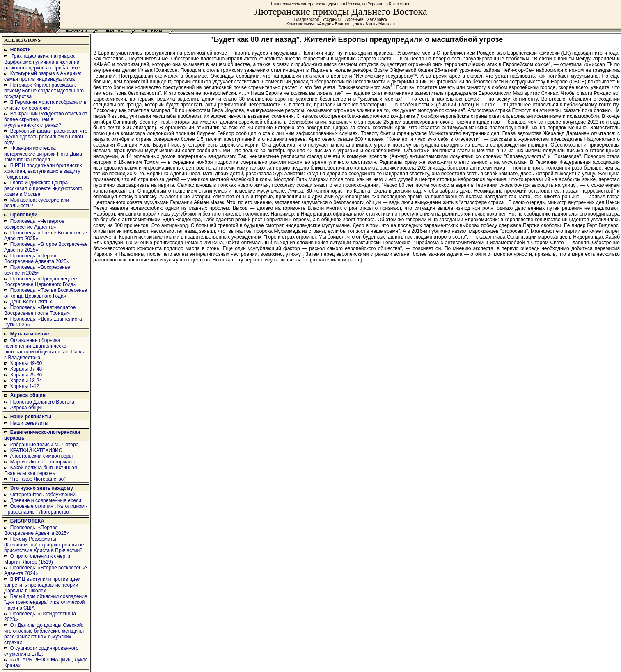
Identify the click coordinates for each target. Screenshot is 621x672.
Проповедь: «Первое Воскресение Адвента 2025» (37, 259)
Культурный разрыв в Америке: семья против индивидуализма (43, 76)
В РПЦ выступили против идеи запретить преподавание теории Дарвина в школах (42, 585)
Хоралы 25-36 (26, 375)
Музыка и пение (30, 334)
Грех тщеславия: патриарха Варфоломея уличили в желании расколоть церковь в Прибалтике (42, 62)
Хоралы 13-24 (26, 381)
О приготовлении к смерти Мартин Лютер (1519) (37, 559)
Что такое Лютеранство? (38, 479)
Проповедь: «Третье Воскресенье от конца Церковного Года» (46, 293)
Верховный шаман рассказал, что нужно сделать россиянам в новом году (46, 137)
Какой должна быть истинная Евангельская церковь (40, 470)
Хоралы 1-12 (25, 386)
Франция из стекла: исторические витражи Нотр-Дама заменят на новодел (43, 154)
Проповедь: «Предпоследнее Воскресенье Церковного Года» (40, 282)
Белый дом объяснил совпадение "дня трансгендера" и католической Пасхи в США (46, 602)
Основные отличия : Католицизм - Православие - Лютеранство (46, 509)
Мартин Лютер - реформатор (43, 462)
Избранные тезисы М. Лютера (45, 445)
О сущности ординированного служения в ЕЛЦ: (41, 651)
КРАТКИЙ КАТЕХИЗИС (36, 450)
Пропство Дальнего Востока (42, 402)
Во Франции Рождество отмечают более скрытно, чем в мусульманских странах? (46, 119)
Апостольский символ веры (41, 456)
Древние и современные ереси (46, 500)
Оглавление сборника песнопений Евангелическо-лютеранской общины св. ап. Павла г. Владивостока (45, 349)
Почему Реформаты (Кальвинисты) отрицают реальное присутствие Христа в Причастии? (44, 545)
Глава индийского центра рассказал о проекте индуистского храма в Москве (43, 188)
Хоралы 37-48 (26, 369)
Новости (21, 50)
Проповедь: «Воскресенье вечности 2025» (37, 270)
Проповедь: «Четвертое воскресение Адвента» (34, 224)
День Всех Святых (31, 302)
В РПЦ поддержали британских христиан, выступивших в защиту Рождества (43, 171)
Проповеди (24, 215)
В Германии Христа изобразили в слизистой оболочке (45, 105)
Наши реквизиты (31, 417)
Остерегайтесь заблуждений (43, 495)
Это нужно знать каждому (42, 488)
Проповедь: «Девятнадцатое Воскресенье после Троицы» (40, 310)
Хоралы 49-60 (26, 363)
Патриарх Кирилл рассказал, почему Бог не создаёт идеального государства (44, 91)
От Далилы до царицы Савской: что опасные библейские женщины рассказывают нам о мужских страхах (44, 634)
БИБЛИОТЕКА (27, 521)
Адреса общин (28, 395)
